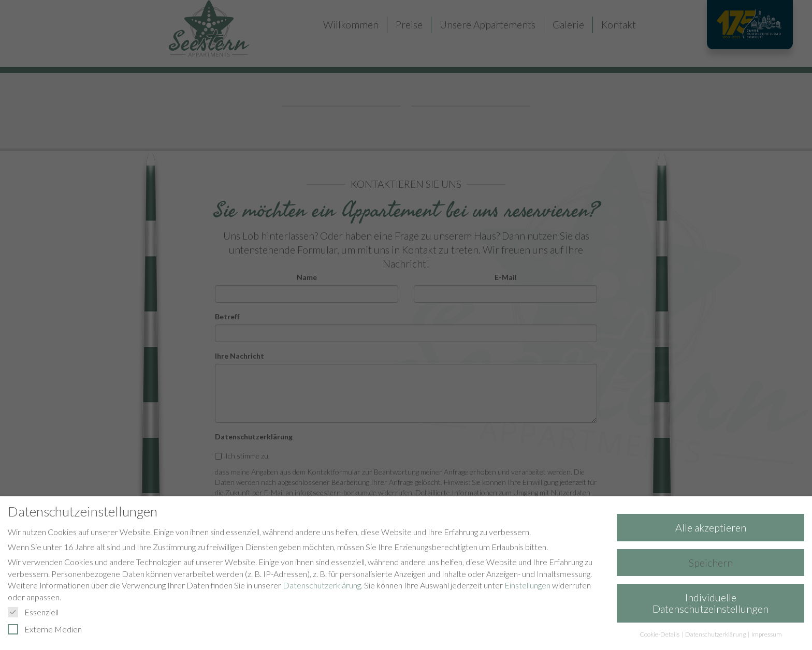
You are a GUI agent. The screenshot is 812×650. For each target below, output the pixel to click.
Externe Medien (49, 629)
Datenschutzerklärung (322, 585)
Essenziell (38, 612)
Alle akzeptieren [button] (711, 527)
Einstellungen (527, 585)
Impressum (767, 634)
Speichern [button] (711, 563)
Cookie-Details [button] (660, 634)
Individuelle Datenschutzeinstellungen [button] (711, 603)
